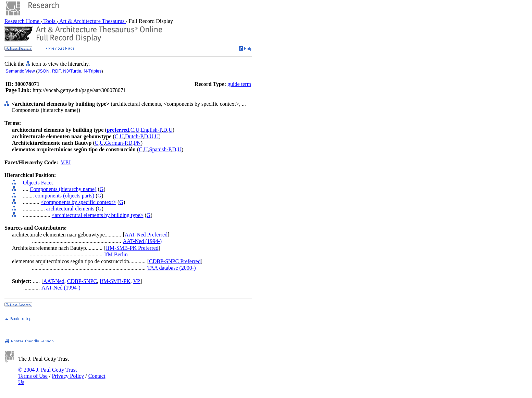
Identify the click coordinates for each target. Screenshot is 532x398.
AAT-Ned (54, 281)
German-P (116, 143)
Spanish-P (160, 149)
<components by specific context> (78, 202)
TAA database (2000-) (172, 268)
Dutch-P (134, 136)
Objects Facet (38, 183)
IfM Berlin (116, 254)
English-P (151, 130)
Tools (50, 21)
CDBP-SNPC (82, 281)
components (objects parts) (65, 196)
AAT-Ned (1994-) (143, 241)
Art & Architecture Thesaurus (92, 21)
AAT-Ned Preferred (146, 235)
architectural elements (70, 209)
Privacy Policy (68, 376)
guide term (239, 84)
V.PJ (66, 162)
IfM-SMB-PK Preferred (132, 248)
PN (137, 143)
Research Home (23, 21)
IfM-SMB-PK (115, 281)
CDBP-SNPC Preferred (175, 261)
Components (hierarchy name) (63, 189)
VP (137, 281)
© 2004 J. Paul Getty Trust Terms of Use (47, 373)
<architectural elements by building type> (98, 215)
